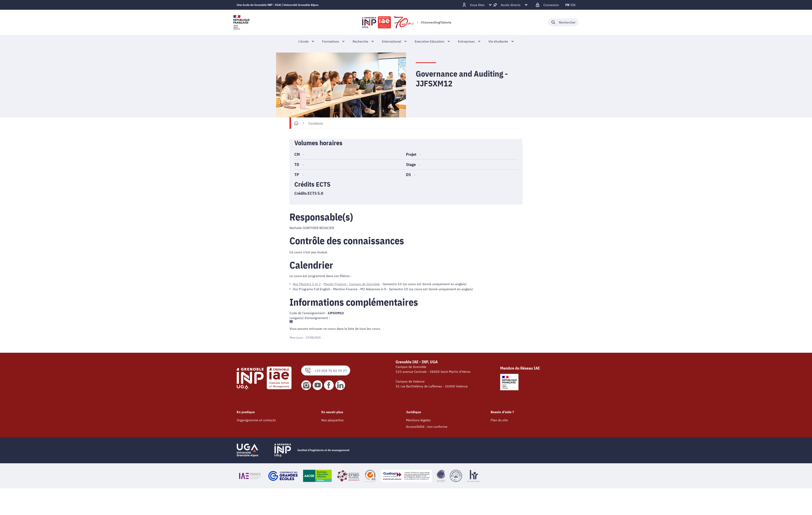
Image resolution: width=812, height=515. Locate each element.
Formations (316, 123)
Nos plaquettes (333, 420)
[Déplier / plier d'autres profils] (477, 5)
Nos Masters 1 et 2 (307, 284)
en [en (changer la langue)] (573, 5)
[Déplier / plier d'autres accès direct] (511, 5)
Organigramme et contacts (256, 420)
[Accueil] (296, 123)
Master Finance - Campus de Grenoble (352, 284)
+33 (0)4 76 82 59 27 (326, 370)
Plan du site (499, 420)
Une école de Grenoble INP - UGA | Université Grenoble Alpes (278, 5)
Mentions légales (418, 420)
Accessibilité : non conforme (427, 426)
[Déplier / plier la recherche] (563, 22)
